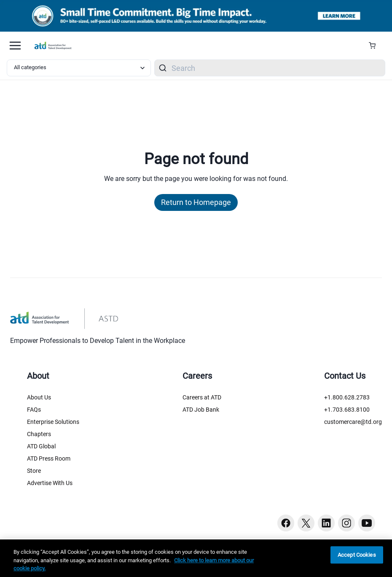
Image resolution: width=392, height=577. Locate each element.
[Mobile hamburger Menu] (15, 46)
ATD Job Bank (201, 410)
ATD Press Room (49, 458)
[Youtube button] (367, 523)
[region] (196, 558)
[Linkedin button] (326, 523)
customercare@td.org (353, 422)
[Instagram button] (346, 523)
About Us (39, 397)
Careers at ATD (202, 397)
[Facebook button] (286, 523)
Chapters (39, 434)
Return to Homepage (196, 202)
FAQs (34, 410)
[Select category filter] (79, 68)
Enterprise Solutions (53, 422)
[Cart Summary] (375, 46)
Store (34, 471)
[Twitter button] (306, 523)
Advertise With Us (50, 483)
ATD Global (41, 446)
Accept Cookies (357, 555)
